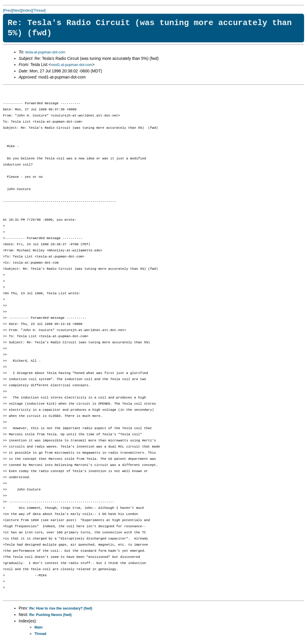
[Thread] (39, 11)
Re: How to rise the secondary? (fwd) (61, 608)
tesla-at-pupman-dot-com (45, 52)
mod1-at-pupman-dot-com (72, 65)
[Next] (17, 11)
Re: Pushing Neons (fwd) (51, 615)
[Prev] (8, 11)
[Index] (27, 11)
